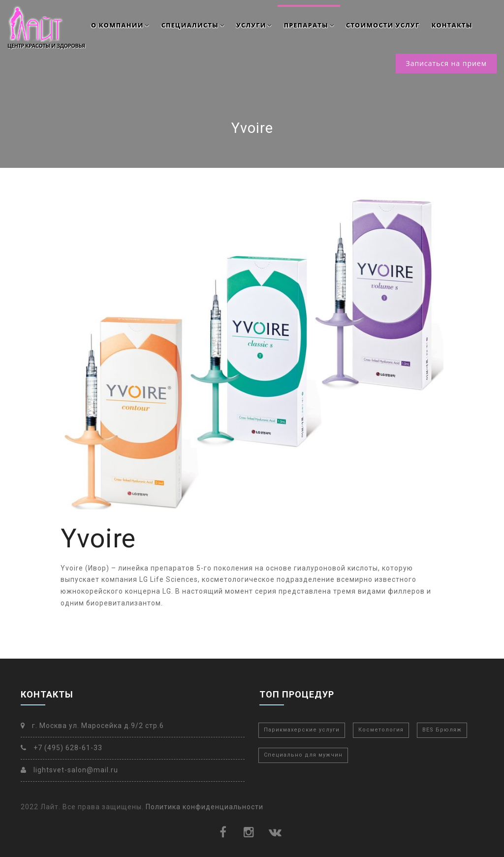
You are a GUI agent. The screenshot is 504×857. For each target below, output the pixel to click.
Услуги (254, 25)
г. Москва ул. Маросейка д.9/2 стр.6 (92, 726)
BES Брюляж (442, 730)
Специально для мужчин (303, 755)
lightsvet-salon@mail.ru (69, 770)
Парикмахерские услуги (302, 730)
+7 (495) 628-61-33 (62, 748)
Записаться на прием (446, 63)
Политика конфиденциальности (205, 807)
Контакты (452, 25)
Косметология (381, 730)
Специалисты (192, 25)
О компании (120, 25)
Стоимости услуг (383, 25)
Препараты (309, 25)
